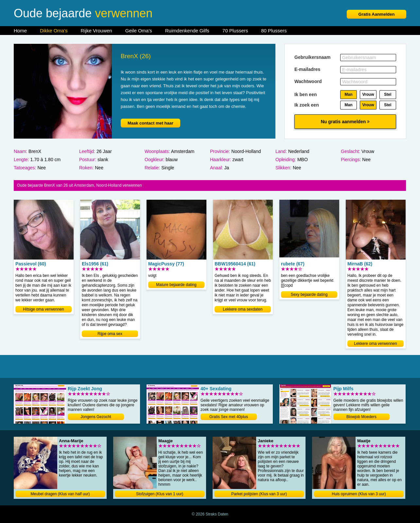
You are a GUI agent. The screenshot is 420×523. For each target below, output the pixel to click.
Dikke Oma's (54, 31)
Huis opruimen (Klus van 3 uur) (359, 494)
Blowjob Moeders (361, 417)
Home (20, 31)
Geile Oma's (139, 31)
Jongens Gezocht (96, 417)
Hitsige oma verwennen (43, 309)
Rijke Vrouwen (96, 31)
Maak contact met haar (150, 123)
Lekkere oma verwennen (375, 344)
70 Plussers (235, 31)
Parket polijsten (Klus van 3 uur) (259, 494)
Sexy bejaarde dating (309, 295)
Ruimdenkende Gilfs (187, 31)
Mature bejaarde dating (176, 285)
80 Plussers (274, 31)
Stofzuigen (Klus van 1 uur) (160, 494)
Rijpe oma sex (110, 334)
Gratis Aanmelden (377, 14)
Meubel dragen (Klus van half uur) (60, 494)
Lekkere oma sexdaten (243, 309)
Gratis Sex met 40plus (229, 417)
